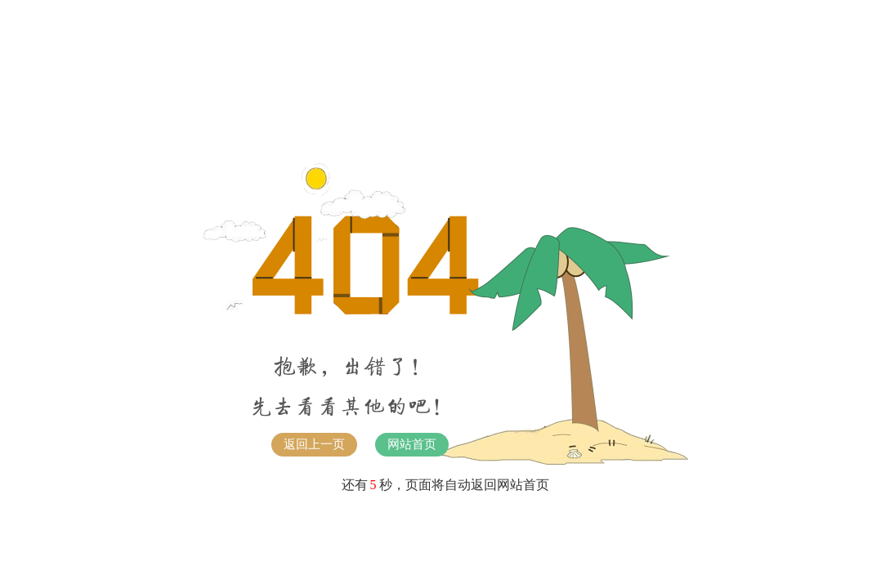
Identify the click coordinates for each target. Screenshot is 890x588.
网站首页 (412, 444)
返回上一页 (314, 444)
